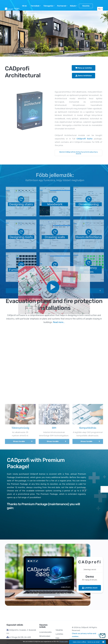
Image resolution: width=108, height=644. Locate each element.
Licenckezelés (31, 13)
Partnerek (62, 6)
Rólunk (73, 6)
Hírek (24, 6)
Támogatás (48, 6)
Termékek (35, 6)
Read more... (59, 19)
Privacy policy (64, 642)
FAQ (57, 638)
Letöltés (59, 634)
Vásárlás (86, 6)
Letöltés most (90, 588)
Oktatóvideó (45, 636)
